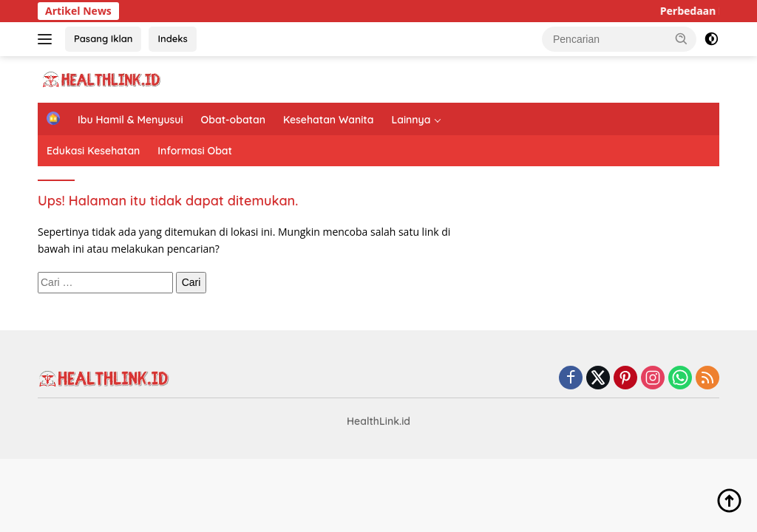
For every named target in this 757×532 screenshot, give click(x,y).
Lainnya (411, 120)
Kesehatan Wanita (328, 120)
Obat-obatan (233, 120)
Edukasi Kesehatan (93, 151)
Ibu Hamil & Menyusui (130, 120)
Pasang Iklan (103, 38)
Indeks (172, 38)
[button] (682, 38)
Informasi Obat (195, 151)
